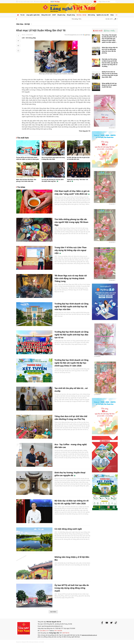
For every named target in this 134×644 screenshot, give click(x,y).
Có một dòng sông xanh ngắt (68, 529)
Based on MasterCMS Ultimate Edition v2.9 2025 (30, 642)
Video (112, 15)
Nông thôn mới (46, 15)
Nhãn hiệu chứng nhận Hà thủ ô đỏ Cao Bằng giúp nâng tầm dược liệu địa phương (110, 50)
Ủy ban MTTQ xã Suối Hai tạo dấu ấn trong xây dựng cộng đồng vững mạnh (72, 588)
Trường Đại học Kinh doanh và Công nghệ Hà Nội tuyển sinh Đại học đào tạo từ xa (71, 335)
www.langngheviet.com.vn (89, 635)
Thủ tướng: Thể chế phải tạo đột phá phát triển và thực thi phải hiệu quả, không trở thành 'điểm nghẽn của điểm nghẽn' (109, 39)
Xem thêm (53, 612)
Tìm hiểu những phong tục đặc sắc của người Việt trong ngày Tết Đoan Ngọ (71, 222)
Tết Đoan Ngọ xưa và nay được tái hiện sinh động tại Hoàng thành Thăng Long (71, 278)
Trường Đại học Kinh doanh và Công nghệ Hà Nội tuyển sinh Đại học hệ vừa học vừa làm (71, 306)
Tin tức (22, 15)
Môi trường (91, 15)
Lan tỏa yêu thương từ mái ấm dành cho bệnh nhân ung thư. (53, 180)
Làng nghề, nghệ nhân (33, 15)
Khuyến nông (71, 15)
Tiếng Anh (95, 2)
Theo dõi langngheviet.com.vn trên (73, 35)
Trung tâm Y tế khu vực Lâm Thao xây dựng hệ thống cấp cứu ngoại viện (71, 250)
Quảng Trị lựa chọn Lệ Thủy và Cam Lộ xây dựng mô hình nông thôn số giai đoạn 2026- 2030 (110, 74)
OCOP (54, 15)
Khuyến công (61, 15)
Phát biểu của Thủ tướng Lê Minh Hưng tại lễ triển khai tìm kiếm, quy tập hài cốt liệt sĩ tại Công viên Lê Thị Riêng (110, 63)
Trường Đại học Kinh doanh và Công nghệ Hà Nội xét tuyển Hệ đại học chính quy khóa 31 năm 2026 (71, 363)
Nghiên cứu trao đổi (103, 15)
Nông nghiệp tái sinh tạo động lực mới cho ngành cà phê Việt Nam (109, 85)
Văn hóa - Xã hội (81, 15)
